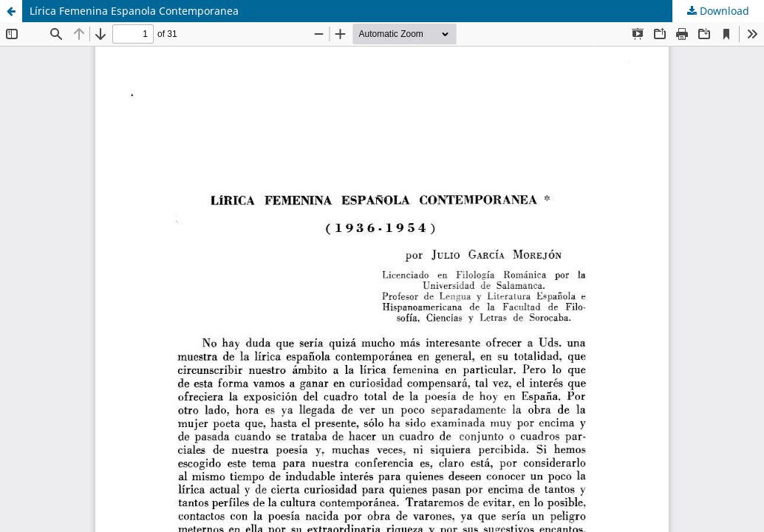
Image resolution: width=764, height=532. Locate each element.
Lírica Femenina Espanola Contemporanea (134, 11)
